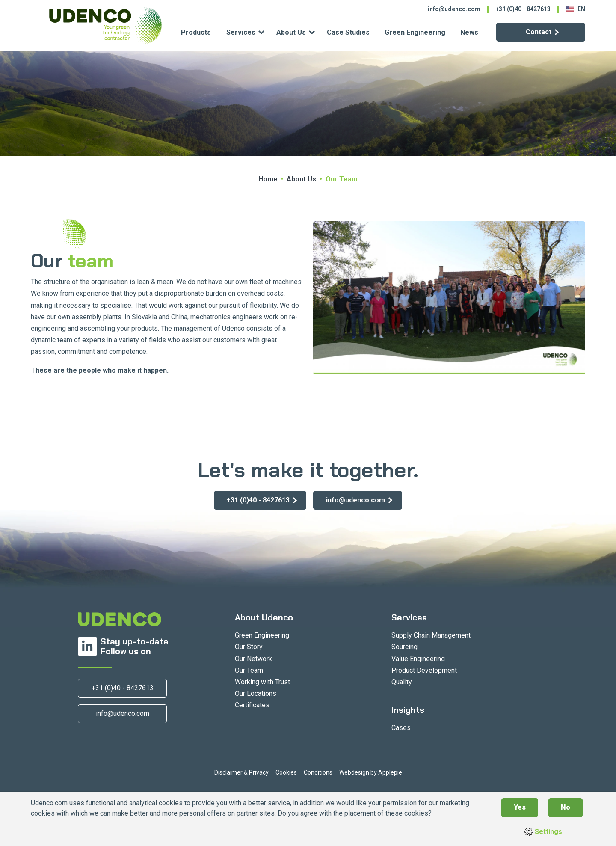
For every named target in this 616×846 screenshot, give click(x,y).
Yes (520, 807)
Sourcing (404, 647)
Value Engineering (418, 659)
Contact (539, 32)
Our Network (253, 659)
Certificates (252, 705)
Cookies (286, 772)
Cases (401, 728)
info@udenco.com (454, 9)
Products (196, 32)
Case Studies (348, 32)
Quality (402, 682)
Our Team (249, 670)
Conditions (318, 772)
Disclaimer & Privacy (241, 772)
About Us (291, 32)
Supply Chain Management (431, 635)
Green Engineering (415, 32)
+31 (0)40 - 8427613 (523, 9)
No (566, 807)
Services (241, 32)
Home (268, 179)
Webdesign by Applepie (371, 772)
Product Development (424, 670)
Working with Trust (262, 682)
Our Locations (256, 693)
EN (575, 9)
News (469, 32)
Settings (543, 832)
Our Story (249, 647)
